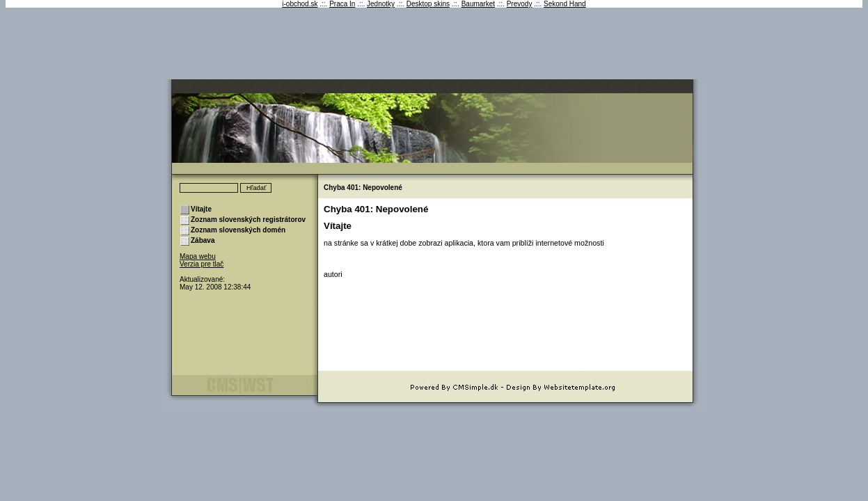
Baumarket (478, 4)
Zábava (203, 240)
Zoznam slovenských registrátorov (248, 220)
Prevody (520, 4)
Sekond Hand (565, 4)
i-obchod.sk (300, 4)
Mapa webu (198, 256)
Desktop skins (428, 4)
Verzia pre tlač (202, 264)
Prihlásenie (197, 272)
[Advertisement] (434, 47)
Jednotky (381, 4)
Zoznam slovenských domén (238, 230)
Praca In (342, 4)
